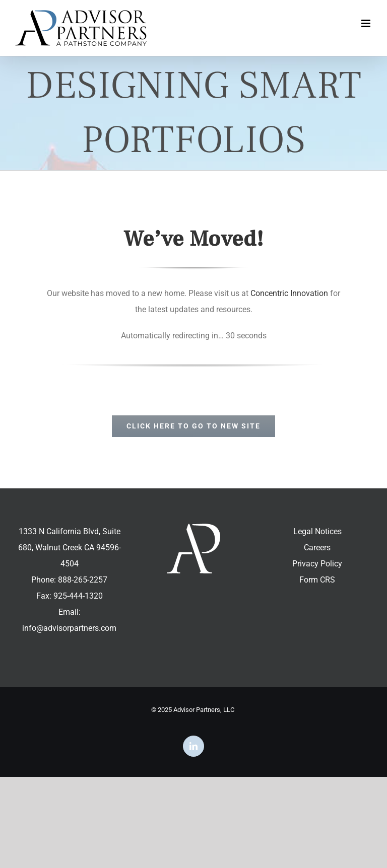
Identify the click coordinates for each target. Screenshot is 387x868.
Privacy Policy (317, 564)
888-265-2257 (83, 580)
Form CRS (317, 580)
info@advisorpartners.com (69, 628)
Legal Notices (317, 531)
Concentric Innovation (289, 293)
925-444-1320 (78, 596)
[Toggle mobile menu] (367, 23)
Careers (317, 548)
